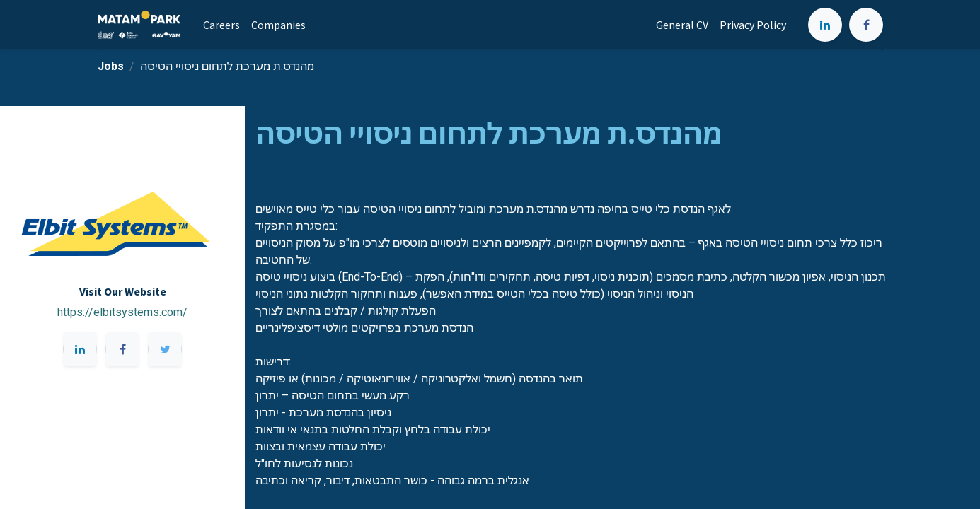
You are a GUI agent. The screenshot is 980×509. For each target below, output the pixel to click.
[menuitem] (221, 25)
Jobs (111, 66)
